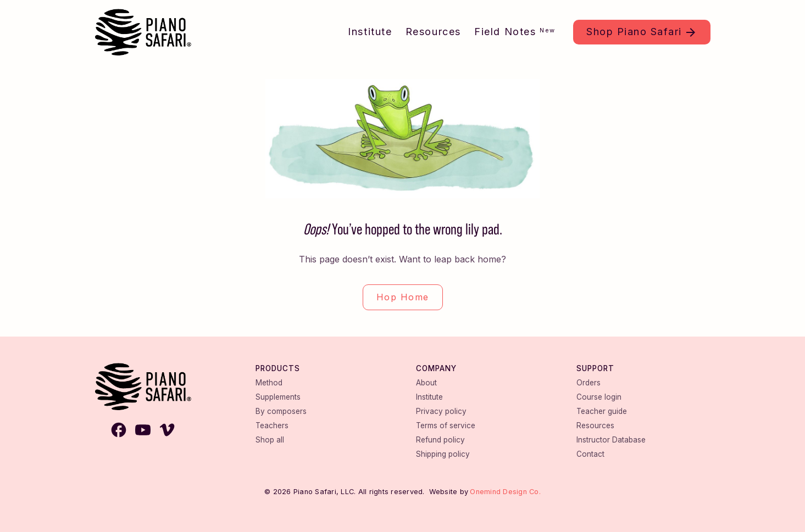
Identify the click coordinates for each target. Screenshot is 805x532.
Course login (599, 397)
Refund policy (440, 440)
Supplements (278, 397)
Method (269, 383)
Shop (634, 32)
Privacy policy (441, 411)
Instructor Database (611, 440)
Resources (433, 32)
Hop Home (403, 297)
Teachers (272, 425)
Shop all (270, 440)
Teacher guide (602, 411)
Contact (590, 454)
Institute (370, 32)
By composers (281, 411)
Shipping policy (443, 454)
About (426, 383)
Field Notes (515, 32)
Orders (589, 383)
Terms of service (446, 425)
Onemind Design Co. (505, 492)
